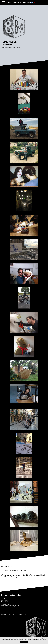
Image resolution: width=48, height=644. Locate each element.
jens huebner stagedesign (19, 2)
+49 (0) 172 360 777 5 (6, 604)
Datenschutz (23, 615)
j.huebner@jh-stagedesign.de (12, 606)
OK (24, 642)
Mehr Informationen (42, 639)
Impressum (16, 615)
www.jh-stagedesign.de (10, 607)
